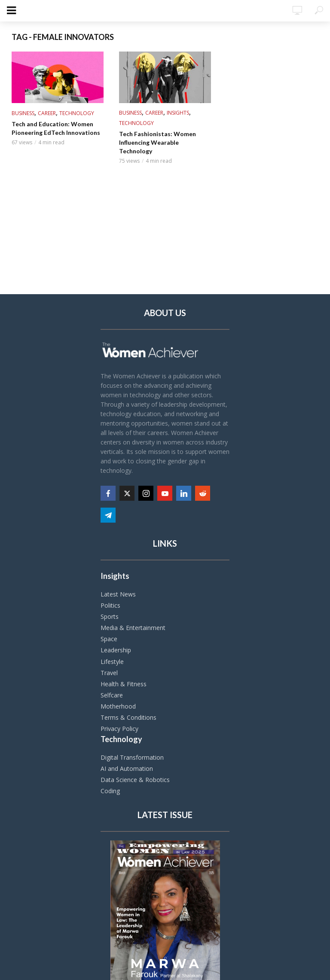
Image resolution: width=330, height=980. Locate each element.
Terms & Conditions (128, 717)
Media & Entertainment (133, 628)
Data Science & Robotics (135, 780)
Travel (109, 673)
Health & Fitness (124, 684)
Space (109, 639)
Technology (77, 113)
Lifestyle (112, 662)
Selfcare (112, 695)
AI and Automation (127, 768)
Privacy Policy (119, 729)
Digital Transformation (132, 757)
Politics (110, 605)
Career (47, 113)
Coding (110, 791)
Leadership (116, 650)
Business (23, 113)
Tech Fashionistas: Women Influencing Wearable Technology (157, 142)
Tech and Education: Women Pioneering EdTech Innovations (56, 128)
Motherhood (118, 706)
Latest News (118, 594)
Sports (110, 616)
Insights (178, 113)
